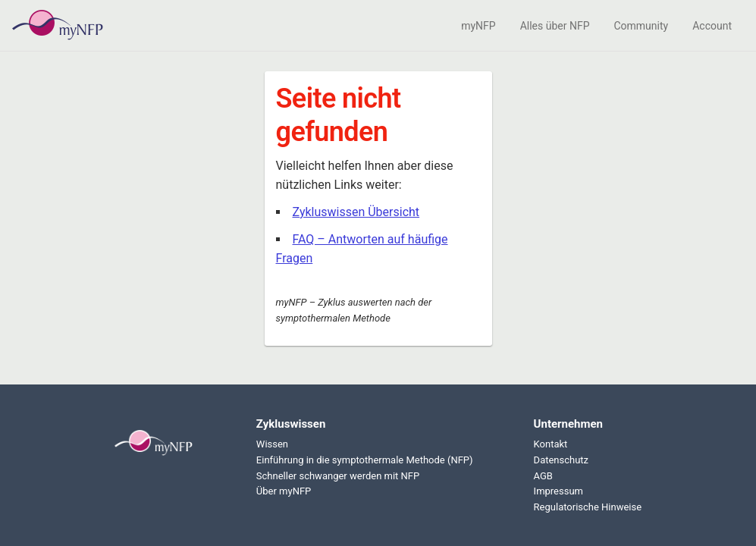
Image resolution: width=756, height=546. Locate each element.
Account (712, 26)
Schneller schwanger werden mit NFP (338, 476)
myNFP (478, 26)
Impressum (558, 491)
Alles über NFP (555, 26)
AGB (543, 476)
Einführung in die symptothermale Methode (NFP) (365, 460)
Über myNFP (284, 491)
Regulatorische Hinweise (588, 507)
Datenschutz (561, 460)
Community (641, 26)
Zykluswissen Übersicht (356, 212)
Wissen (272, 444)
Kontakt (551, 444)
